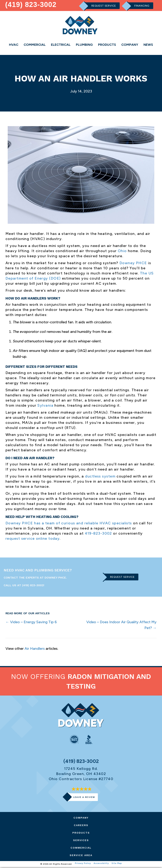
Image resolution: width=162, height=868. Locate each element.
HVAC (14, 45)
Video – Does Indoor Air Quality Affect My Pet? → (121, 626)
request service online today (33, 539)
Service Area (81, 856)
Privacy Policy (83, 865)
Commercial (35, 45)
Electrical (61, 45)
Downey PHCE (133, 264)
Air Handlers (35, 649)
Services (81, 841)
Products (107, 45)
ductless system (100, 477)
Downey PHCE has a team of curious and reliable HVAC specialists (69, 524)
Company (130, 45)
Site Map (117, 865)
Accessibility (101, 865)
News (148, 45)
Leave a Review (84, 798)
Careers (81, 826)
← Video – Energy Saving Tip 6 (31, 623)
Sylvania (45, 406)
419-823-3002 (98, 534)
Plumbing (84, 45)
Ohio (122, 252)
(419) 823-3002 (31, 4)
